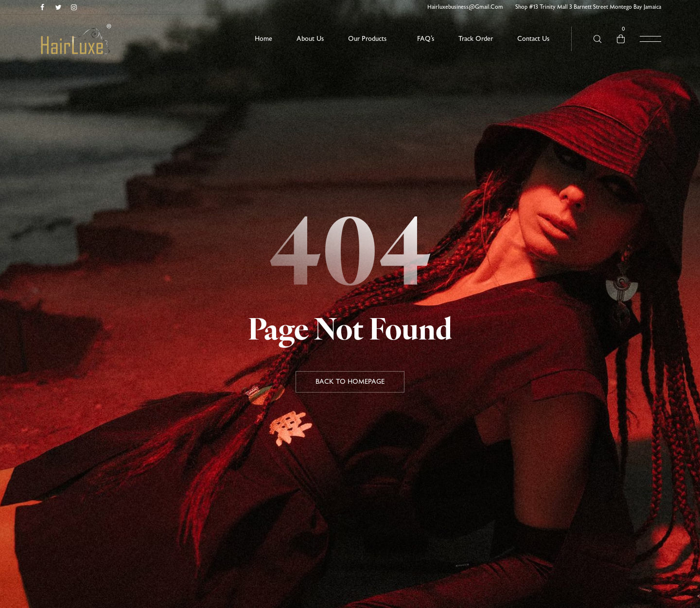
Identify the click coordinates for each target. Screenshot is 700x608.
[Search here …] (598, 39)
